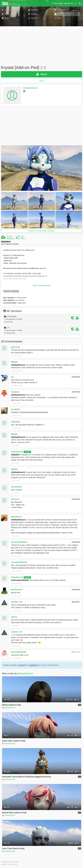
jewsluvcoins (17, 590)
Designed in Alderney (10, 862)
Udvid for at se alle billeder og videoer (41, 231)
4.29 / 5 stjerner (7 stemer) (10, 244)
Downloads (10, 239)
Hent (41, 74)
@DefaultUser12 (18, 365)
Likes (23, 239)
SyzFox (14, 617)
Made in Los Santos (9, 864)
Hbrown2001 (16, 487)
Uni (12, 377)
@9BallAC (15, 455)
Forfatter (27, 452)
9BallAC (14, 362)
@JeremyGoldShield (20, 580)
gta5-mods (16, 347)
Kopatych (15, 392)
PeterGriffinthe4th (19, 652)
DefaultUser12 (30, 88)
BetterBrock (16, 517)
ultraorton (15, 499)
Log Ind (22, 665)
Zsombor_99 (16, 602)
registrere (34, 665)
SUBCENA (15, 422)
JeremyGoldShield (19, 542)
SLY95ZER (16, 409)
